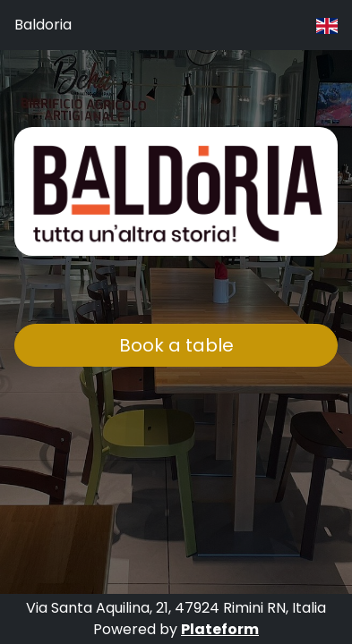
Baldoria (43, 25)
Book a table (176, 345)
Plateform (220, 629)
